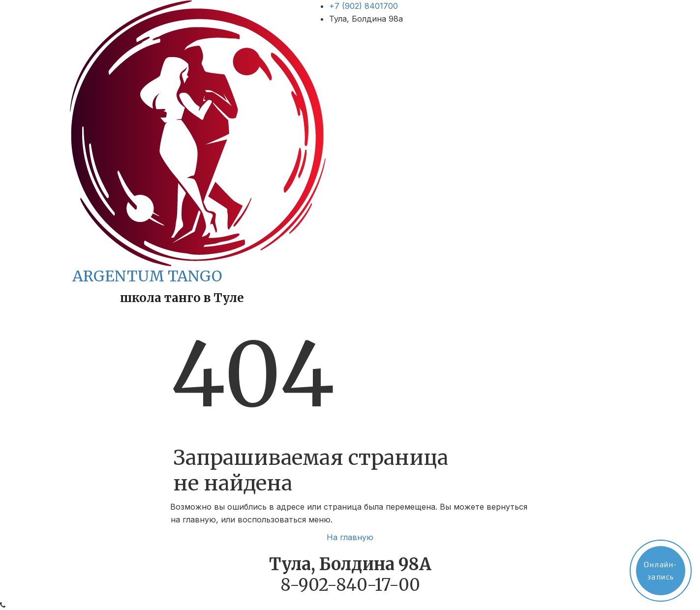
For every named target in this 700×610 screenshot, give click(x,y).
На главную (350, 537)
